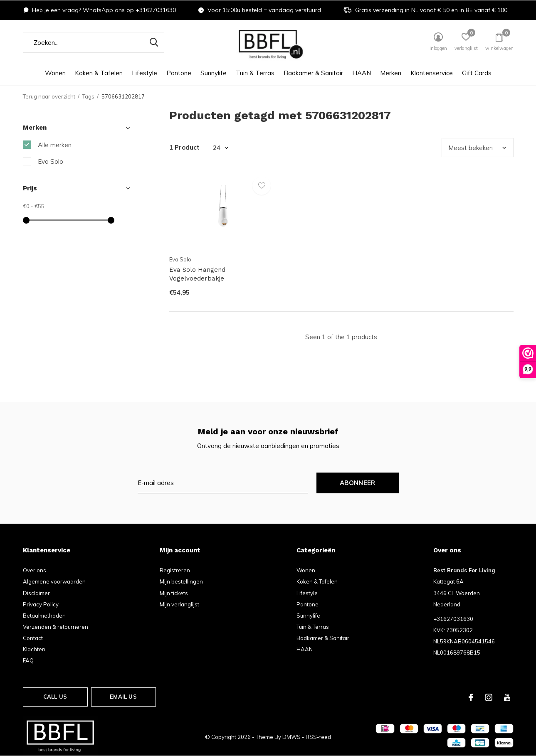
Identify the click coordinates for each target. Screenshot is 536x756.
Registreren (175, 570)
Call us (55, 697)
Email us (123, 697)
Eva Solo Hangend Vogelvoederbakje (197, 274)
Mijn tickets (174, 593)
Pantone (179, 73)
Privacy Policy (41, 604)
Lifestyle (144, 73)
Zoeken (153, 42)
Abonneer (358, 483)
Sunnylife (214, 73)
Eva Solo (51, 161)
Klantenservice (432, 73)
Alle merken (55, 145)
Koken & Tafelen (99, 73)
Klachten (34, 649)
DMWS (291, 737)
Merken (391, 73)
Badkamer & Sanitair (313, 73)
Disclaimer (36, 593)
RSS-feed (318, 737)
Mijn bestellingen (181, 581)
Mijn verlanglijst (179, 604)
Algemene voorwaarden (54, 581)
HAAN (362, 73)
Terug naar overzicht (49, 96)
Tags (88, 96)
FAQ (28, 660)
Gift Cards (477, 73)
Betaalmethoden (44, 616)
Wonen (55, 73)
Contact (33, 638)
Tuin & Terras (255, 73)
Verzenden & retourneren (56, 627)
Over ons (35, 570)
